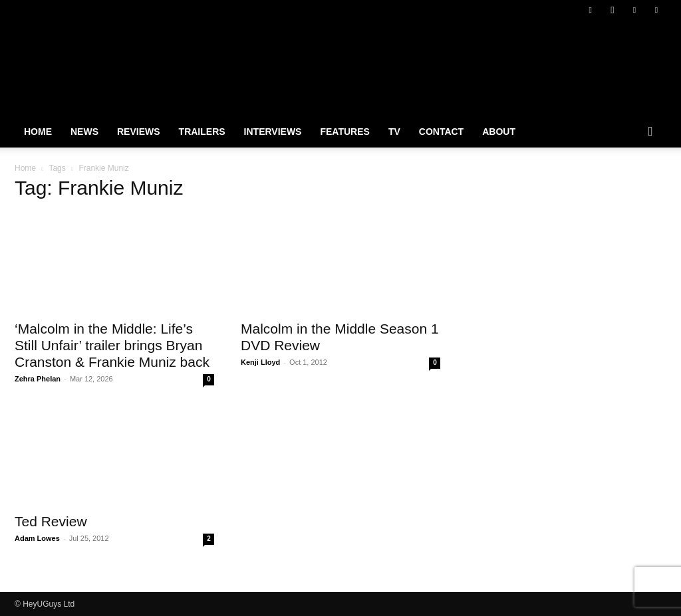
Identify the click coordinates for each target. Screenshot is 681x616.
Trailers (202, 132)
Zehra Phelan (38, 379)
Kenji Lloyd (260, 362)
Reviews (139, 132)
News (84, 132)
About (499, 132)
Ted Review (51, 521)
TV (394, 132)
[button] (650, 132)
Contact (441, 132)
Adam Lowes (37, 538)
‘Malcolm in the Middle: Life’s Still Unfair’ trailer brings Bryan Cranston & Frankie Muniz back (112, 345)
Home (38, 132)
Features (344, 132)
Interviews (273, 132)
